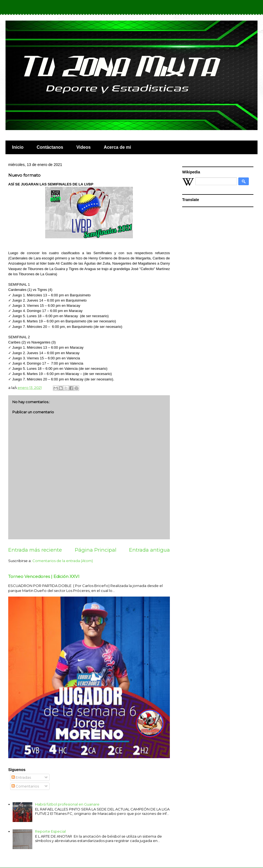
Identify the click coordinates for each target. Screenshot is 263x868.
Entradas (21, 777)
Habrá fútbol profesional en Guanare (67, 804)
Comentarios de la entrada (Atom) (63, 561)
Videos (84, 147)
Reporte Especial (50, 831)
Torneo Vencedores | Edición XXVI (44, 576)
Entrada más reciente (35, 550)
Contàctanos (50, 147)
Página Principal (96, 550)
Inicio (18, 147)
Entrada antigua (149, 550)
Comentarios (25, 786)
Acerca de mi (118, 147)
